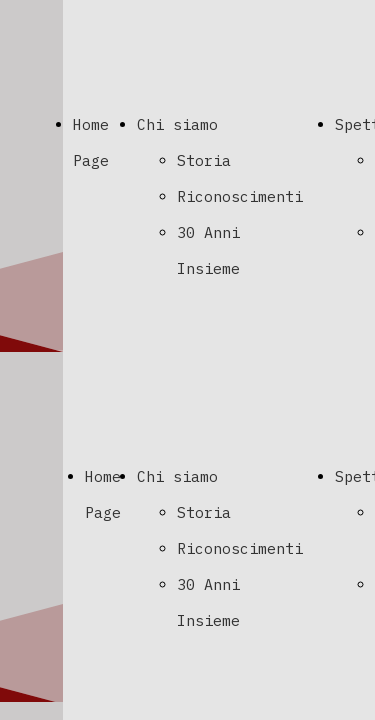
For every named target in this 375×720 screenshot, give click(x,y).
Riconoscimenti (240, 196)
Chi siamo (177, 124)
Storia (204, 160)
